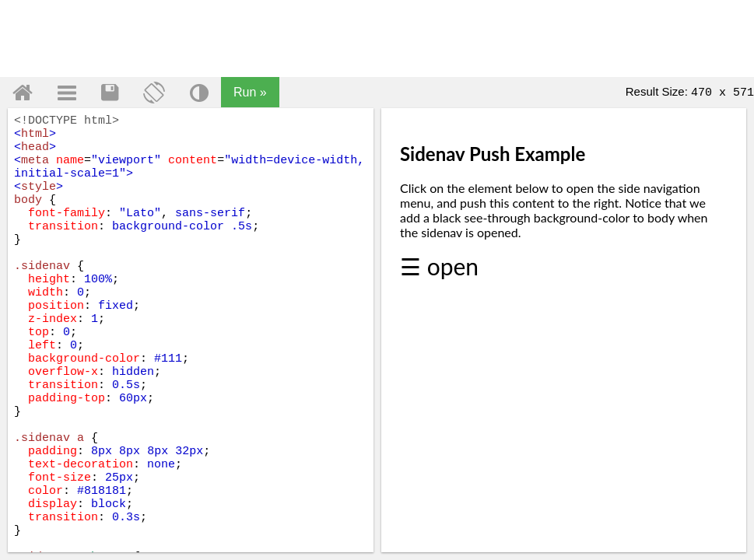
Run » (250, 92)
